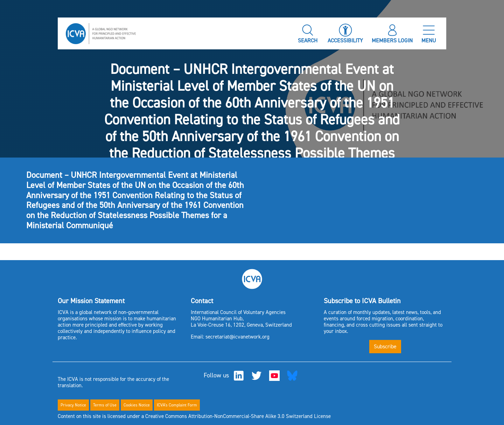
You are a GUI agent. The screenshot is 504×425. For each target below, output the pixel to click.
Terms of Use (105, 405)
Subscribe (385, 346)
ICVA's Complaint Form (177, 405)
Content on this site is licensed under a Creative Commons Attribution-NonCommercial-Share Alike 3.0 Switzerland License (194, 416)
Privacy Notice (73, 405)
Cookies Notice (137, 405)
